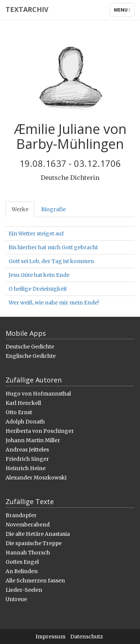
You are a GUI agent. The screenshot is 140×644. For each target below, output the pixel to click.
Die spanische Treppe (34, 543)
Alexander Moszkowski (36, 478)
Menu (124, 12)
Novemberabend (28, 525)
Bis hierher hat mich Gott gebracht (53, 247)
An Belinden (22, 571)
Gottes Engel (22, 562)
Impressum (50, 637)
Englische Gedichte (31, 356)
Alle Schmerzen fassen (35, 581)
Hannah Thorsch (28, 553)
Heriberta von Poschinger (40, 431)
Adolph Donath (25, 422)
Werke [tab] (20, 209)
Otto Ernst (19, 412)
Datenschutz (87, 637)
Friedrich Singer (27, 459)
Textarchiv (27, 9)
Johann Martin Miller (33, 440)
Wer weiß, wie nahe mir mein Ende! (54, 303)
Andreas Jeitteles (27, 450)
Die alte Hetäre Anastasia (38, 534)
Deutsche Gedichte (30, 347)
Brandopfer (21, 515)
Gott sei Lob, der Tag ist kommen (51, 261)
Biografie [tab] (53, 209)
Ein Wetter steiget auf (36, 234)
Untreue (16, 599)
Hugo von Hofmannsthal (38, 394)
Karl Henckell (23, 403)
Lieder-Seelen (24, 590)
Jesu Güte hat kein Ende (39, 275)
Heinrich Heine (26, 468)
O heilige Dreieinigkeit (38, 289)
